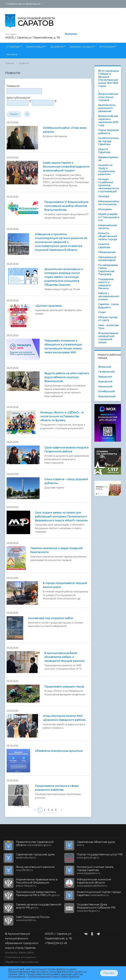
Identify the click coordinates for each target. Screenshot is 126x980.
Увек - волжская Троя (108, 327)
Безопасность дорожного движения (107, 108)
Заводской (105, 377)
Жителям (71, 34)
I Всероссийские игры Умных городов (108, 96)
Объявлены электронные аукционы (59, 751)
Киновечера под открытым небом (51, 618)
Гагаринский (106, 372)
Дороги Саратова (104, 151)
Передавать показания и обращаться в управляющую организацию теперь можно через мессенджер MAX (63, 347)
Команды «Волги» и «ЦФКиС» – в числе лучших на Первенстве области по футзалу (62, 416)
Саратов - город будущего (108, 306)
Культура (104, 196)
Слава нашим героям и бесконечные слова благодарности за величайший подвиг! (66, 167)
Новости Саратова (104, 246)
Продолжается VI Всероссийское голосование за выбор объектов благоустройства (66, 206)
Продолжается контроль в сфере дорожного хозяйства (57, 788)
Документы (57, 47)
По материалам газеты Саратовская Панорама (108, 270)
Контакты (12, 54)
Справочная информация (23, 4)
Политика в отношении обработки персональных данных (22, 962)
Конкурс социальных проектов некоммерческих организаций (108, 185)
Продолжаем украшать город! (64, 687)
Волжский (105, 367)
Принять (109, 973)
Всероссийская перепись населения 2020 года (108, 121)
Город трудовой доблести (108, 132)
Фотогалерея (107, 47)
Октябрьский (106, 391)
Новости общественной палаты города (108, 236)
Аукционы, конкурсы (81, 47)
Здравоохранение (108, 159)
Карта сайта (26, 953)
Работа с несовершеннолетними (109, 296)
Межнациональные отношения (109, 203)
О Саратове (13, 47)
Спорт (102, 312)
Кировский (105, 382)
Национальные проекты (108, 227)
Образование (107, 252)
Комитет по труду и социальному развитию (106, 170)
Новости (24, 63)
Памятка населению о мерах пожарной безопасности (56, 550)
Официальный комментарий (107, 259)
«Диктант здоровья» (49, 306)
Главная (9, 63)
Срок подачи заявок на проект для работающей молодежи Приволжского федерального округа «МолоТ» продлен (61, 517)
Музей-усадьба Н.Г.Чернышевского (109, 217)
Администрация (35, 47)
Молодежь (105, 209)
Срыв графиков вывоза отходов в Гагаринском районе (66, 449)
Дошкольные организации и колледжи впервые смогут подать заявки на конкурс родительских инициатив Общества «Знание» (64, 277)
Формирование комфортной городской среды (108, 338)
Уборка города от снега (108, 319)
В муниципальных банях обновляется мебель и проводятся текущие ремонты (64, 657)
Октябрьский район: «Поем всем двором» (65, 130)
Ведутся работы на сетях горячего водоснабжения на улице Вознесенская (67, 377)
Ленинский (105, 387)
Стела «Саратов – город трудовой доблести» (66, 481)
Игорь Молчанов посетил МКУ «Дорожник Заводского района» (64, 718)
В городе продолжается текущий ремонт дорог (65, 585)
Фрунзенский (107, 396)
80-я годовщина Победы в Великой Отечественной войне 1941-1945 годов (108, 78)
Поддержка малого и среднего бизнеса (106, 284)
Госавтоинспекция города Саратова (108, 141)
